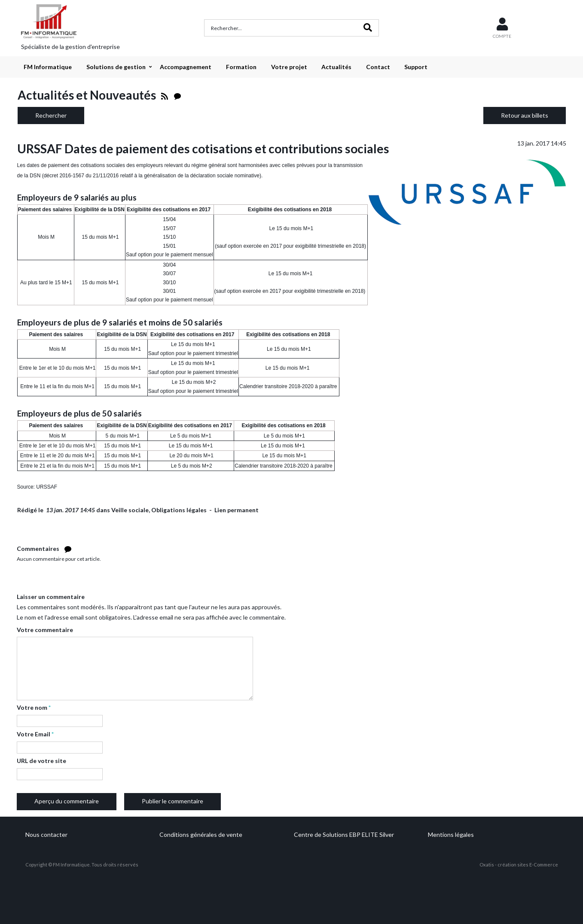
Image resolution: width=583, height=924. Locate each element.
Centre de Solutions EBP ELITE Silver (344, 834)
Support (416, 67)
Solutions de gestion (116, 67)
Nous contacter (46, 834)
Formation (241, 67)
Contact (378, 67)
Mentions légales (451, 834)
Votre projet (289, 67)
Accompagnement (186, 67)
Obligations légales (179, 510)
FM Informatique (48, 67)
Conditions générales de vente (201, 834)
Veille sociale (130, 510)
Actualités (336, 67)
